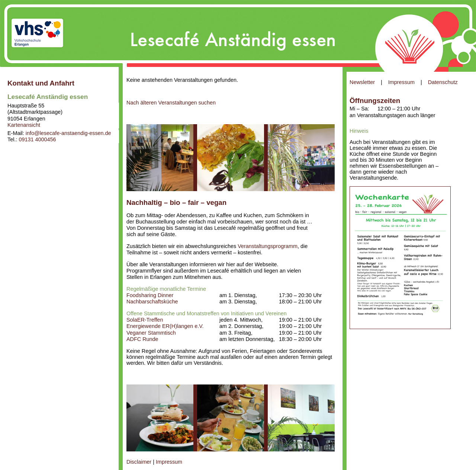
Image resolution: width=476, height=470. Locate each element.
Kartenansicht (24, 125)
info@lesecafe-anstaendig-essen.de (68, 133)
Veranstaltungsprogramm (268, 246)
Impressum (401, 82)
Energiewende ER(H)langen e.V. (165, 326)
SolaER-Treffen (145, 320)
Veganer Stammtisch (151, 333)
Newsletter (362, 82)
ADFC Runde (142, 339)
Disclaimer (139, 462)
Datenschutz (443, 82)
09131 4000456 (37, 139)
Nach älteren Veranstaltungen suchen (171, 103)
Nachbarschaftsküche (152, 302)
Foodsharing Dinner (150, 295)
